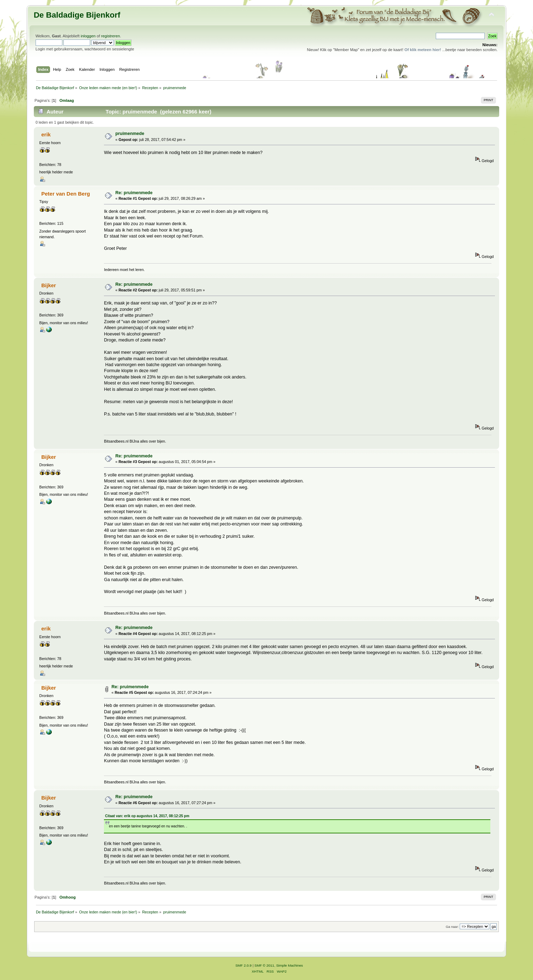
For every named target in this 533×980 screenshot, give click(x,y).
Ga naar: (452, 927)
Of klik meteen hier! (423, 50)
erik (46, 134)
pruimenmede (130, 134)
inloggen (88, 36)
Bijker (49, 285)
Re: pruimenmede (134, 193)
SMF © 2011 (264, 965)
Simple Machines (290, 965)
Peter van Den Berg (66, 194)
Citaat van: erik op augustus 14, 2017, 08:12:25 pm (147, 816)
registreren (111, 36)
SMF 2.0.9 (243, 965)
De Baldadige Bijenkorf (77, 15)
